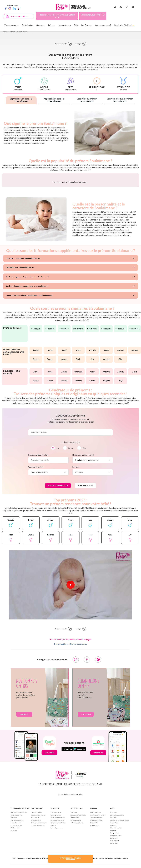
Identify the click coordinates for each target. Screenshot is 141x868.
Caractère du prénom (87, 100)
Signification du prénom (21, 100)
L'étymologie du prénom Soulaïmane (20, 332)
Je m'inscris (24, 779)
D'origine (76, 532)
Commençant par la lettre (38, 520)
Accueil (4, 32)
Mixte (84, 512)
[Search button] (115, 7)
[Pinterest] (98, 724)
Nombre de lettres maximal (83, 520)
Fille (57, 512)
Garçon (70, 512)
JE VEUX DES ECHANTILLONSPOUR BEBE (70, 859)
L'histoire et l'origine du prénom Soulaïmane (23, 323)
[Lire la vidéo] (70, 649)
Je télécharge (49, 817)
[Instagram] (10, 8)
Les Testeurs (87, 25)
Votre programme (12, 25)
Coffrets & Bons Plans (19, 17)
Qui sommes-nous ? (103, 25)
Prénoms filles (61, 709)
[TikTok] (19, 8)
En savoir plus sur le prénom (120, 100)
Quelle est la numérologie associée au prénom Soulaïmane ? (29, 360)
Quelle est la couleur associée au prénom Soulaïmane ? (27, 351)
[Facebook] (6, 8)
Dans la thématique (36, 532)
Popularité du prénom (54, 100)
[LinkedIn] (14, 8)
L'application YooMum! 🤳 (124, 25)
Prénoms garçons (78, 709)
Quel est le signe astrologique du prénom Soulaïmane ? (27, 341)
